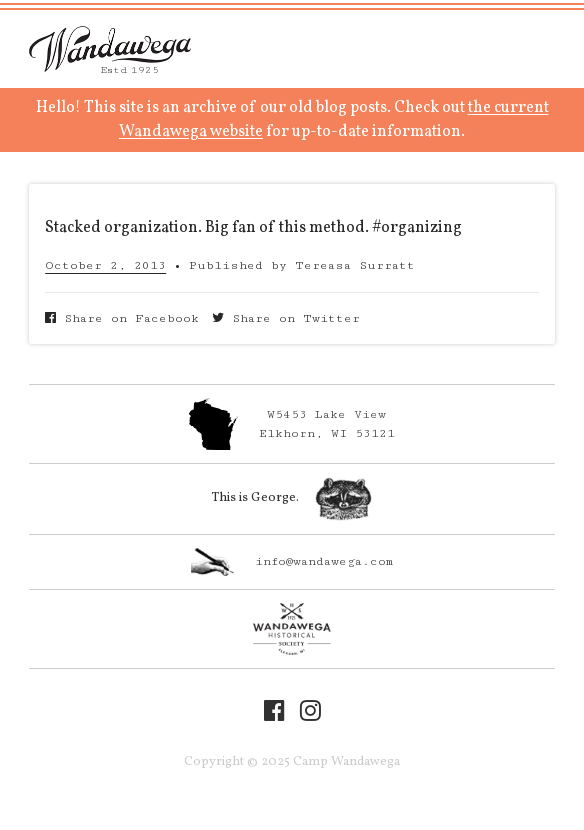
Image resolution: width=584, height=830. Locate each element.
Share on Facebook (122, 318)
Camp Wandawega (110, 49)
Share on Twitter (286, 318)
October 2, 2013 (105, 265)
